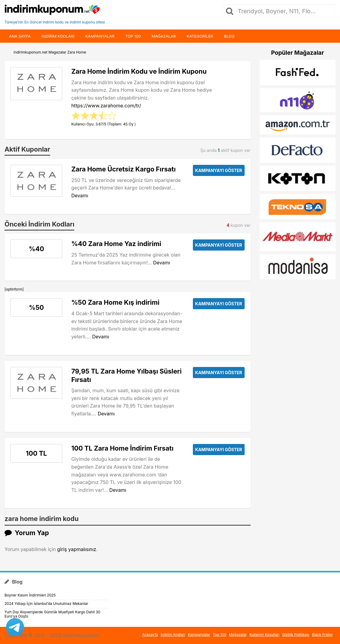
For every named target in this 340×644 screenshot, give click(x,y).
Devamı (80, 196)
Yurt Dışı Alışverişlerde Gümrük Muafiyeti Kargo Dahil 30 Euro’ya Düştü (52, 614)
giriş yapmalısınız (77, 549)
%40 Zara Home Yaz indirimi (116, 244)
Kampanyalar (100, 36)
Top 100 (133, 36)
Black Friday (322, 635)
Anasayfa (150, 635)
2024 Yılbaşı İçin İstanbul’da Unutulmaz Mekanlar (46, 604)
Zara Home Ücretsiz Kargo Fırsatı (124, 169)
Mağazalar (164, 36)
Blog (229, 36)
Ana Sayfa (20, 36)
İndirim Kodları (173, 635)
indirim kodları (58, 36)
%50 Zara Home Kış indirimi (115, 302)
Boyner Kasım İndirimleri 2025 (30, 595)
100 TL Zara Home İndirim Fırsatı (122, 448)
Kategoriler (200, 36)
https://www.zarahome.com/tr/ (106, 106)
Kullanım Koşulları (264, 635)
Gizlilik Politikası (296, 635)
